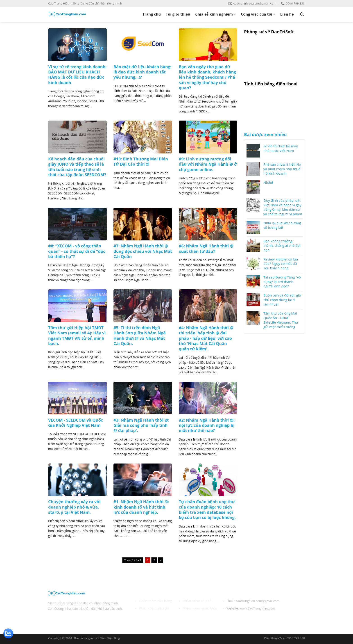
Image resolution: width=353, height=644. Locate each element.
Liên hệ (287, 14)
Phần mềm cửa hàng (156, 601)
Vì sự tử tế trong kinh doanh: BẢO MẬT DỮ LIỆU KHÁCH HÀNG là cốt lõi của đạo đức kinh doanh (77, 75)
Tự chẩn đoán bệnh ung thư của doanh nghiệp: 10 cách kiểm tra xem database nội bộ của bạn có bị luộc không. (207, 510)
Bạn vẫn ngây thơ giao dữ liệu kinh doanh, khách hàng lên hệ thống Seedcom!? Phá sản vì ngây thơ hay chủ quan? (207, 77)
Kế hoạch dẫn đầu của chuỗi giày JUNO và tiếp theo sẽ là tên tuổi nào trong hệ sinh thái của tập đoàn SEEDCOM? (77, 167)
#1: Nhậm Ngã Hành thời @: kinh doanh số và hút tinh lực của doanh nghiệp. (141, 507)
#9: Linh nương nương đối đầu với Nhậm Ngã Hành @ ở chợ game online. (208, 164)
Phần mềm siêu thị (154, 608)
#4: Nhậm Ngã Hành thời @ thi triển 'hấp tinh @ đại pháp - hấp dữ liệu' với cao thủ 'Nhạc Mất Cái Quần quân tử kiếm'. (206, 338)
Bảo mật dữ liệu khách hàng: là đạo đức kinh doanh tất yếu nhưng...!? (142, 72)
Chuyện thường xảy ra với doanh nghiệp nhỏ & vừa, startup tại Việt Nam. (74, 507)
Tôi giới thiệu (178, 14)
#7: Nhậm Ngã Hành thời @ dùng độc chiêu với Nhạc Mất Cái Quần (143, 251)
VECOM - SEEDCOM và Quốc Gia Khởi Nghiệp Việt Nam (76, 423)
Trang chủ (152, 14)
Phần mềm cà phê (197, 601)
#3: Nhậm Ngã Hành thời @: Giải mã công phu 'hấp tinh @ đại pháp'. (141, 425)
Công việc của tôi (258, 14)
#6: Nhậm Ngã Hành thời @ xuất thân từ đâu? (206, 249)
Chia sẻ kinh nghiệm (216, 14)
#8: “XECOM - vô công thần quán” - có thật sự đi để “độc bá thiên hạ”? (77, 251)
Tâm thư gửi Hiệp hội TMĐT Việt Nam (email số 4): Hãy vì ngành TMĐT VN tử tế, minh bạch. (77, 336)
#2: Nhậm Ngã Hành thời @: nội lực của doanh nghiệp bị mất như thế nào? (207, 425)
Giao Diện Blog (110, 638)
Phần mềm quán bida (200, 608)
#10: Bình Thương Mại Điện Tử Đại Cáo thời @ (141, 162)
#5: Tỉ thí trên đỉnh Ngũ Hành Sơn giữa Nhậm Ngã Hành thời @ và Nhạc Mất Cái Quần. (140, 336)
